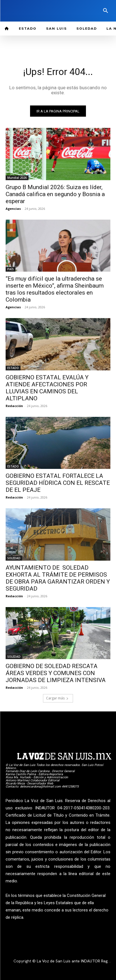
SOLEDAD (14, 558)
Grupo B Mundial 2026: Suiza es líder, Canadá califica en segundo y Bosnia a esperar (55, 194)
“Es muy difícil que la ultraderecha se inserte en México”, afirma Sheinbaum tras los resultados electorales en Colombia (55, 289)
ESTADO (13, 368)
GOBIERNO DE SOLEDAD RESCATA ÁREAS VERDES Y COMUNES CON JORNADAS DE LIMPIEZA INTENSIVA (56, 673)
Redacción (14, 406)
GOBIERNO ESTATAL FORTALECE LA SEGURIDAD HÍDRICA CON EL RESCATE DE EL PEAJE (58, 483)
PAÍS (11, 269)
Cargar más (57, 698)
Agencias (13, 209)
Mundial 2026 (17, 178)
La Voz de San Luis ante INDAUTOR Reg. (73, 961)
